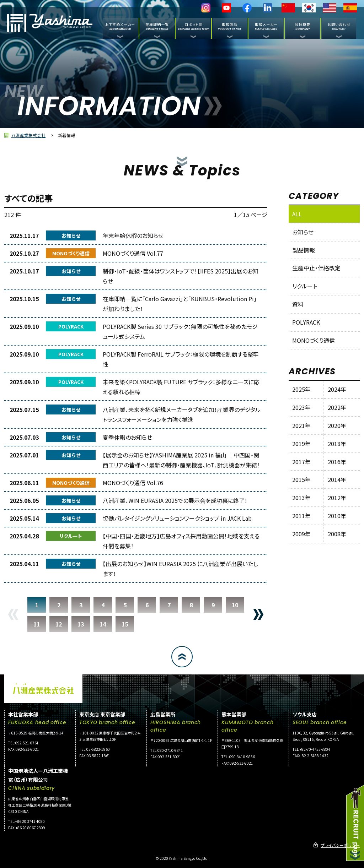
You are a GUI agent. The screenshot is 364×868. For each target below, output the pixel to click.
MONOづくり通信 (314, 340)
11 (37, 624)
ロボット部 (194, 26)
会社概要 (303, 26)
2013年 (301, 498)
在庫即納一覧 (157, 26)
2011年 (301, 516)
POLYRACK (306, 322)
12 (59, 624)
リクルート (305, 286)
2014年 (337, 479)
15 (125, 624)
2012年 (337, 498)
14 (103, 624)
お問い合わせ (339, 26)
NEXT (258, 614)
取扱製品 (230, 26)
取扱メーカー (266, 26)
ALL (297, 214)
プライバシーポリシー (340, 845)
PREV (13, 614)
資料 (298, 304)
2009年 (301, 534)
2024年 (337, 389)
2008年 (337, 534)
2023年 (301, 407)
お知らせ (303, 232)
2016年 (337, 462)
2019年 (301, 444)
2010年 (337, 516)
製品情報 (304, 250)
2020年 (337, 425)
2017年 (301, 462)
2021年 (301, 425)
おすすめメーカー (120, 26)
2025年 (301, 389)
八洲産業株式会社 (28, 135)
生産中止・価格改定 (316, 268)
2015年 (301, 479)
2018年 (337, 444)
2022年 (337, 407)
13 (81, 624)
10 (235, 605)
